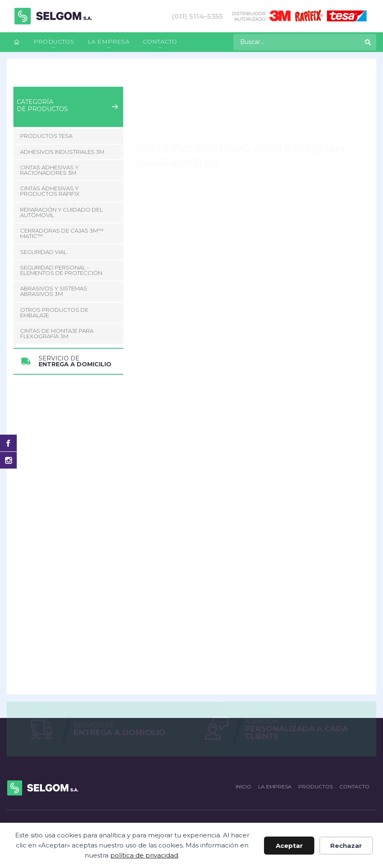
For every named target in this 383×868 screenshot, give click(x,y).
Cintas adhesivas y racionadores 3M (49, 170)
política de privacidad (144, 855)
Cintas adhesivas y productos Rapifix (50, 191)
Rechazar (346, 846)
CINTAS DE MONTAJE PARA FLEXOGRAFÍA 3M (57, 333)
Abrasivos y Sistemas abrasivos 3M (54, 291)
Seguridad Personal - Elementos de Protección (61, 270)
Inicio (20, 77)
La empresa (109, 41)
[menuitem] (17, 42)
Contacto (160, 41)
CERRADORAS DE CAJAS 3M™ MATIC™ (62, 233)
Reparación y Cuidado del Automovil (61, 212)
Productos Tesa (101, 77)
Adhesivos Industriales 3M (62, 152)
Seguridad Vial (43, 252)
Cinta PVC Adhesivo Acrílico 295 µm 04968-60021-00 (207, 77)
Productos (54, 41)
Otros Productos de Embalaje (54, 312)
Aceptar (289, 846)
